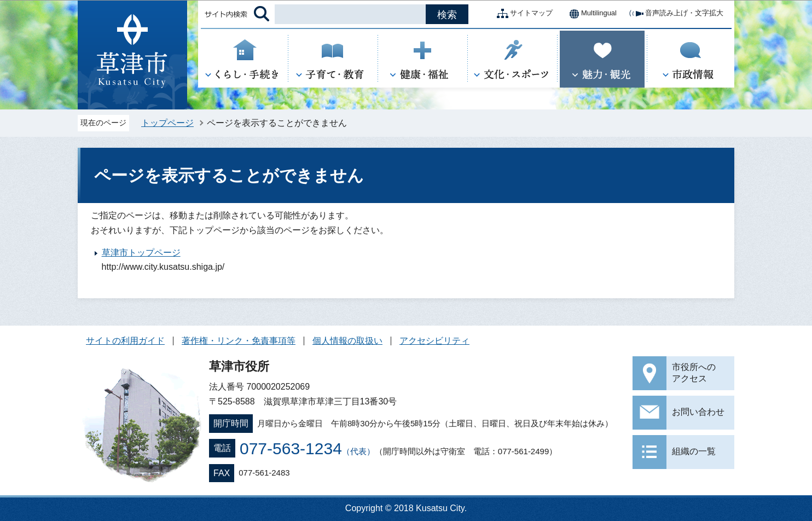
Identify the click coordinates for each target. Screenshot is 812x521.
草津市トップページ (141, 253)
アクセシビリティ (434, 341)
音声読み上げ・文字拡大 (675, 14)
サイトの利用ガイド (125, 341)
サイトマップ (523, 14)
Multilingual (590, 14)
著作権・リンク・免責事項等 (239, 341)
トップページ (167, 123)
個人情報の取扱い (347, 341)
